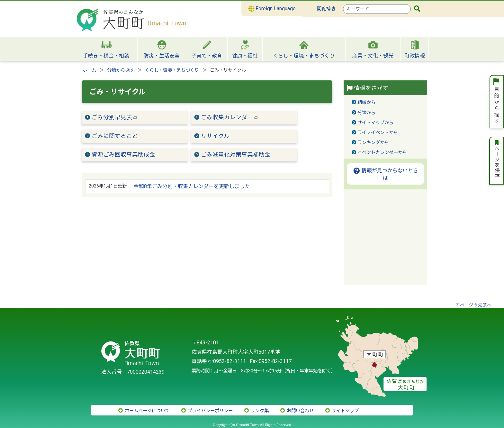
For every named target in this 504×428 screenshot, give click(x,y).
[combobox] (377, 9)
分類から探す (121, 70)
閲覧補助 (326, 9)
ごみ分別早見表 (114, 117)
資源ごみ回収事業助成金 (123, 155)
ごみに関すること (115, 136)
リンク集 (256, 411)
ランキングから (373, 143)
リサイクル (215, 136)
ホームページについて (144, 411)
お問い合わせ (297, 411)
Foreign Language (272, 9)
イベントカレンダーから (382, 153)
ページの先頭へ (476, 305)
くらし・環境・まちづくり (172, 70)
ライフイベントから (378, 133)
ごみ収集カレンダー (229, 117)
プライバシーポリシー (207, 411)
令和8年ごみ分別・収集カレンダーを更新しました (192, 186)
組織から (366, 102)
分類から (366, 113)
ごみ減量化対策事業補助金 (236, 155)
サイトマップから (375, 123)
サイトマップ (342, 411)
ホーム (89, 70)
